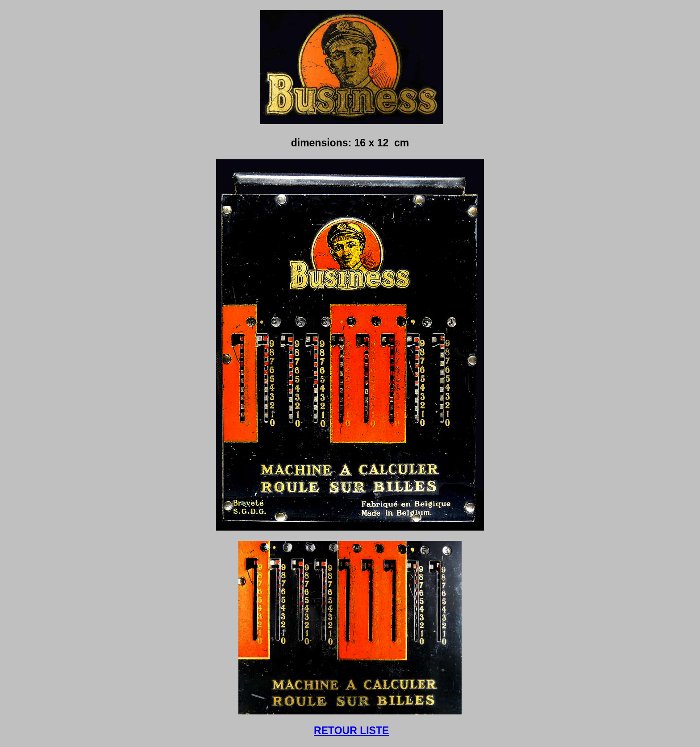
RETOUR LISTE (351, 730)
